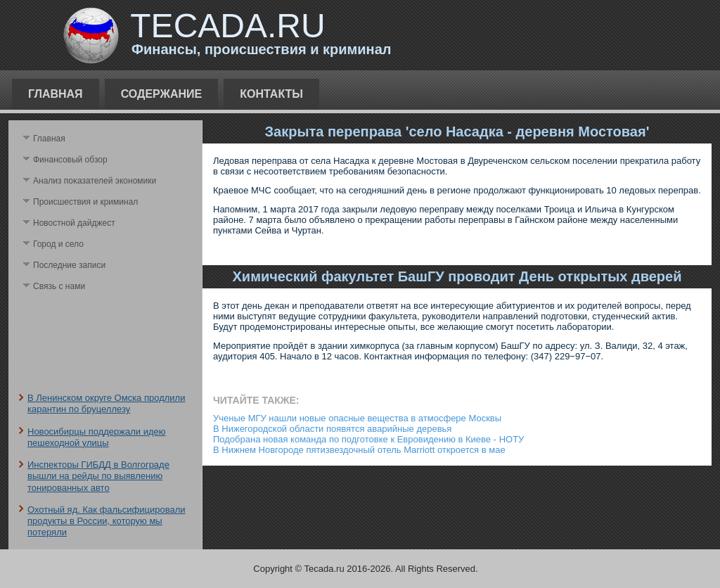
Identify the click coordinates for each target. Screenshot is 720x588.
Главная (56, 94)
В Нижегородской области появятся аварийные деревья (332, 429)
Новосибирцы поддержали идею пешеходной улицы (97, 437)
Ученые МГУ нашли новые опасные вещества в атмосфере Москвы (357, 418)
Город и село (58, 244)
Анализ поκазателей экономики (95, 181)
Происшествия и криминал (85, 202)
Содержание (162, 94)
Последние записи (69, 265)
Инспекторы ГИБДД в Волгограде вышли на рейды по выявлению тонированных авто (98, 476)
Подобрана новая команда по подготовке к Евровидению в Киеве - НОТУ (368, 439)
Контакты (271, 94)
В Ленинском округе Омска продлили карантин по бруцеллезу (106, 403)
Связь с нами (59, 286)
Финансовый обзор (70, 160)
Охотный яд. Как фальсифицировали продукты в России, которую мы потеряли (107, 521)
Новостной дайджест (74, 223)
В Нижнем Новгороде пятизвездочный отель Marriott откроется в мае (359, 450)
